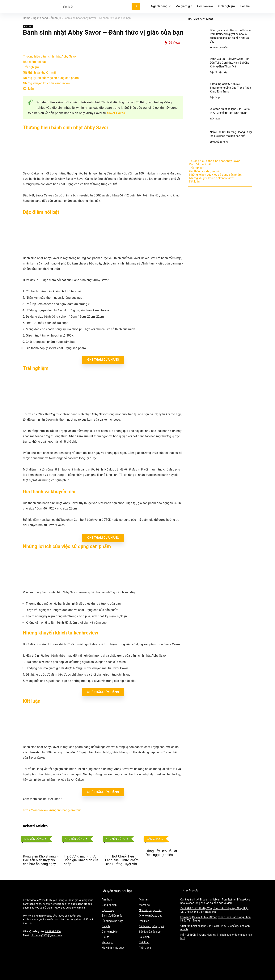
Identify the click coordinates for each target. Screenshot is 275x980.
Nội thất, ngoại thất (150, 910)
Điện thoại (215, 97)
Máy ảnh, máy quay (113, 948)
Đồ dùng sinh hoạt (112, 921)
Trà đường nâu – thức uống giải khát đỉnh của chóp (81, 860)
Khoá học (107, 942)
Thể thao (144, 942)
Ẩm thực (56, 18)
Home (27, 18)
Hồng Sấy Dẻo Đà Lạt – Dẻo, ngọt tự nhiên (163, 853)
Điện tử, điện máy (218, 72)
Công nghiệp (109, 905)
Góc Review (205, 6)
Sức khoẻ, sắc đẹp (219, 48)
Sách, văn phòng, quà (151, 926)
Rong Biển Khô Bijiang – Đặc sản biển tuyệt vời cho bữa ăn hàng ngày (41, 860)
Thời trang (145, 948)
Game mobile (110, 932)
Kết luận (28, 89)
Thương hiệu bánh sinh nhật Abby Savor (50, 56)
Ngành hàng (159, 6)
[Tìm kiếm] (136, 6)
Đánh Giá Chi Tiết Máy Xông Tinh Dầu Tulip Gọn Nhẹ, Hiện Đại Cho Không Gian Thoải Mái (230, 63)
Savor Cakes (116, 113)
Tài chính (144, 937)
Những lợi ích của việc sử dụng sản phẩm (51, 78)
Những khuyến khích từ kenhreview (47, 83)
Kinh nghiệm (226, 6)
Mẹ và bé (144, 905)
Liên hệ (245, 6)
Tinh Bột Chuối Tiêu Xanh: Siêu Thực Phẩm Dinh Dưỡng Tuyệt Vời (122, 860)
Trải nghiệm (31, 67)
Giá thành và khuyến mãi (39, 73)
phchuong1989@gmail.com (46, 935)
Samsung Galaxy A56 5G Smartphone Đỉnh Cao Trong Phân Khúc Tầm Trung (230, 88)
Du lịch (106, 926)
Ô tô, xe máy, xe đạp (151, 916)
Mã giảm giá (184, 6)
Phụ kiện (144, 921)
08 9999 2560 (53, 931)
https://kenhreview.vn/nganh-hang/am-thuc (52, 810)
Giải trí (105, 937)
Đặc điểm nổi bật (34, 62)
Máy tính (144, 900)
